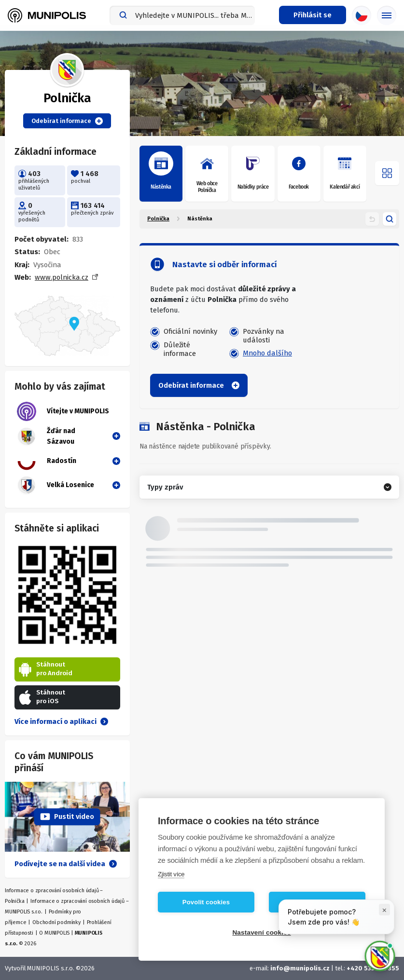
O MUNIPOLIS (54, 933)
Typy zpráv (165, 487)
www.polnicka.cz (62, 277)
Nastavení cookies (261, 932)
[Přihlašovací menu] (313, 15)
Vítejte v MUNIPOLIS (63, 411)
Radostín (47, 461)
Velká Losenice (56, 485)
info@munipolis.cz (300, 968)
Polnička (158, 219)
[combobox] (182, 15)
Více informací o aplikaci (61, 721)
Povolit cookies (206, 902)
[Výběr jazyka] (362, 15)
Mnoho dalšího (267, 353)
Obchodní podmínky (56, 922)
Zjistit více (171, 874)
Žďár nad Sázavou (46, 436)
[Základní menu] (387, 15)
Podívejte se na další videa (66, 864)
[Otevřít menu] (387, 173)
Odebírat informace (67, 121)
